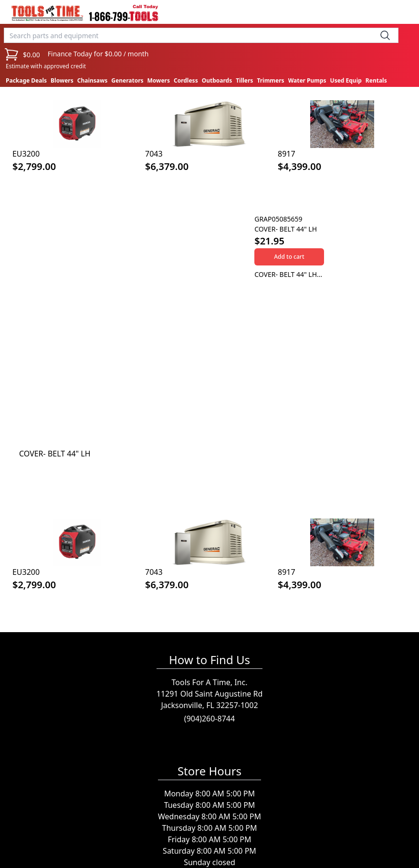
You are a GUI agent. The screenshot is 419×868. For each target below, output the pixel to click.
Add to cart (289, 257)
